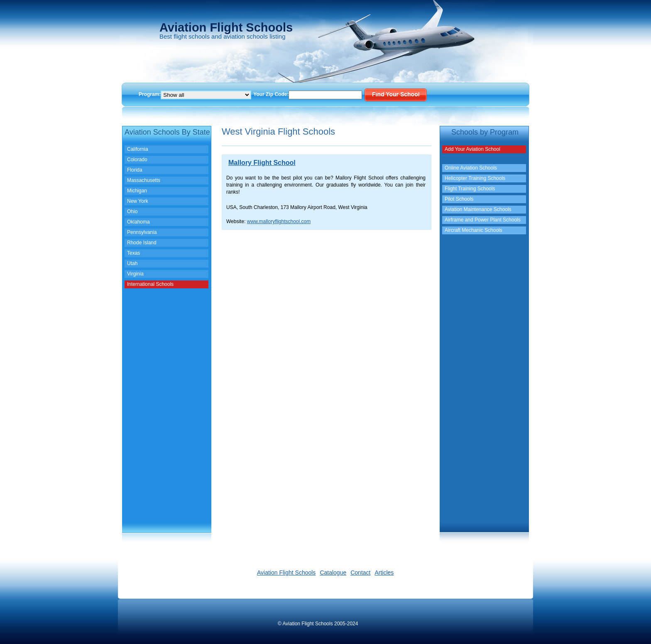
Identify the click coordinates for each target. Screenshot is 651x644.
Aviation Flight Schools (286, 573)
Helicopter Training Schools (475, 178)
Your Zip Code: (271, 94)
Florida (135, 170)
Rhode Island (142, 243)
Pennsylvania (142, 232)
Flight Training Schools (470, 189)
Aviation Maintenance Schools (478, 209)
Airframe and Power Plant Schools (483, 220)
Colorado (137, 160)
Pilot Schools (459, 199)
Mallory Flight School (262, 163)
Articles (384, 573)
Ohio (132, 211)
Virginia (135, 274)
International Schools (150, 284)
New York (138, 201)
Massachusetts (144, 180)
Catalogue (333, 573)
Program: (150, 94)
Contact (360, 573)
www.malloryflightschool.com (279, 221)
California (138, 149)
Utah (132, 263)
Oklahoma (138, 222)
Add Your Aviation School (472, 149)
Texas (133, 253)
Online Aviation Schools (471, 168)
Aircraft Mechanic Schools (474, 230)
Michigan (137, 191)
